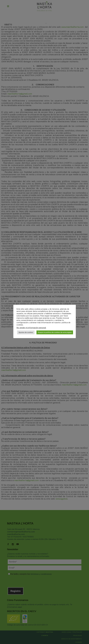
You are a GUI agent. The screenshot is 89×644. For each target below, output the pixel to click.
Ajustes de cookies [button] (26, 332)
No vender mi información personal (31, 328)
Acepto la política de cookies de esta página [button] (55, 332)
